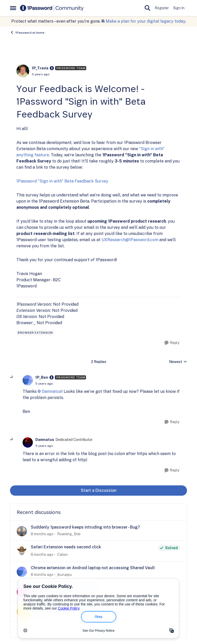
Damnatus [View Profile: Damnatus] (45, 440)
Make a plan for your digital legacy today (145, 21)
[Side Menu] (13, 8)
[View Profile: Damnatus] (28, 442)
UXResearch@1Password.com (130, 240)
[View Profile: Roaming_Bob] (22, 531)
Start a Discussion (99, 490)
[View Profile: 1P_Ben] (28, 380)
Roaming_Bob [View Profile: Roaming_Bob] (69, 534)
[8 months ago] (42, 534)
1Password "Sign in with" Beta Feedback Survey (62, 181)
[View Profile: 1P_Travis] (23, 71)
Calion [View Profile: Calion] (62, 555)
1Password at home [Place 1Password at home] (27, 32)
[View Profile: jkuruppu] (22, 572)
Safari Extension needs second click (66, 547)
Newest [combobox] (178, 362)
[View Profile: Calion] (22, 551)
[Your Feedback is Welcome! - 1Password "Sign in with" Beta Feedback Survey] (44, 384)
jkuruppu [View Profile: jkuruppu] (65, 575)
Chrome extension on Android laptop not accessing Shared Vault (93, 568)
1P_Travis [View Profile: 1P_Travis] (40, 68)
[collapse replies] (12, 377)
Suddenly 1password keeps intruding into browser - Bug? (85, 527)
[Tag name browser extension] (35, 333)
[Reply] (172, 343)
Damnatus (52, 391)
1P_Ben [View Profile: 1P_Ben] (42, 377)
